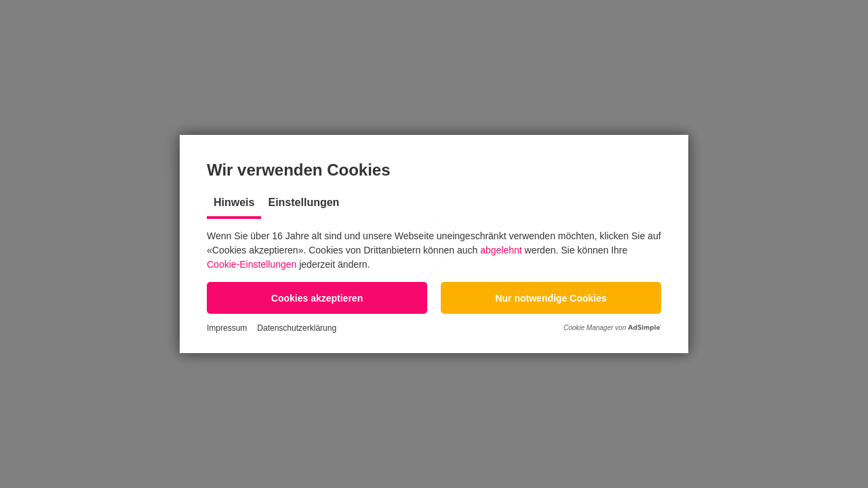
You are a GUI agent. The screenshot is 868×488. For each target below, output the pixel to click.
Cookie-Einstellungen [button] (252, 264)
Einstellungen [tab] (303, 202)
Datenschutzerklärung (297, 328)
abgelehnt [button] (501, 250)
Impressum (227, 328)
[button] (317, 298)
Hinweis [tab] (234, 202)
